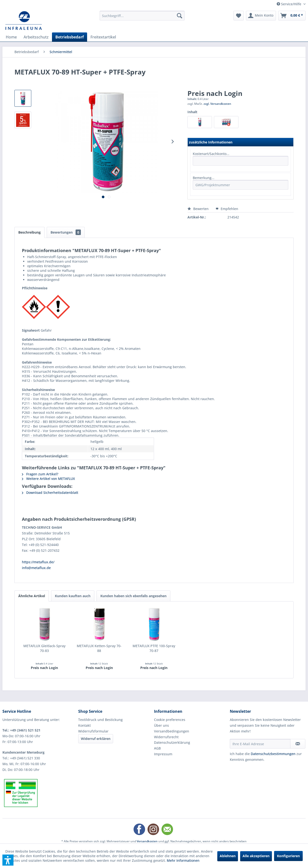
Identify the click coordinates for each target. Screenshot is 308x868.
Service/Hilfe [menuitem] (289, 4)
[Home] (11, 37)
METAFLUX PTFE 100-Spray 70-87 (154, 648)
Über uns (161, 725)
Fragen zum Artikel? (40, 474)
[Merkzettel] (239, 16)
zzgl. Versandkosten (217, 104)
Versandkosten (147, 841)
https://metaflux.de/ (38, 562)
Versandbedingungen (172, 731)
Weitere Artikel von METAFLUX (48, 479)
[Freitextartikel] (103, 37)
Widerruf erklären (96, 739)
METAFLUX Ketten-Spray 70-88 (99, 648)
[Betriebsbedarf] (70, 37)
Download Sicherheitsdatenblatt (50, 493)
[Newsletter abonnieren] (298, 744)
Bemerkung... (204, 178)
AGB (157, 748)
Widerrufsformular (93, 731)
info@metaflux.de (36, 568)
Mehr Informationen (183, 860)
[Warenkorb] (292, 16)
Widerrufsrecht (166, 737)
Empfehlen (227, 209)
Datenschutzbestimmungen (273, 754)
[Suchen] (180, 16)
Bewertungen (66, 232)
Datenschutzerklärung (172, 742)
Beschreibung (29, 232)
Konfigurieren (288, 856)
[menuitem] (142, 16)
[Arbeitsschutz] (36, 37)
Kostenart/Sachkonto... (211, 154)
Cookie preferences (170, 720)
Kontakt (84, 725)
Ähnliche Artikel (32, 596)
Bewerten (199, 209)
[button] (8, 860)
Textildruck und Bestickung (100, 720)
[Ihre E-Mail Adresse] (260, 744)
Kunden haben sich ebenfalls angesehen (133, 596)
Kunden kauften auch (73, 596)
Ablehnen (228, 856)
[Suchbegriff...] (142, 16)
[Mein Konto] (261, 16)
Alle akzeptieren (256, 856)
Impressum (163, 754)
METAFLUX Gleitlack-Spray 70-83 (44, 648)
